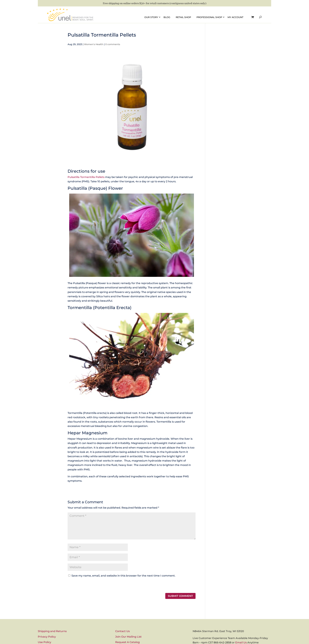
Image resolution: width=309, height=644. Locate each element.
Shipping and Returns (52, 631)
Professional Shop (209, 17)
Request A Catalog (127, 642)
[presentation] (90, 586)
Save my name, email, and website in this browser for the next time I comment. (123, 576)
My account (235, 17)
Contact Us (122, 631)
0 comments (113, 44)
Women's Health (94, 44)
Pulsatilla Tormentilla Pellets (86, 177)
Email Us (241, 642)
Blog (167, 17)
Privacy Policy (47, 637)
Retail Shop (183, 17)
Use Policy (44, 642)
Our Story (151, 17)
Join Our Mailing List (128, 637)
